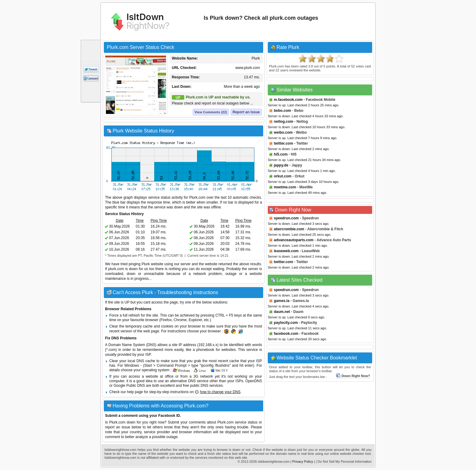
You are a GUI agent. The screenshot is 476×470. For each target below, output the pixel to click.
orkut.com (283, 176)
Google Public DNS (129, 386)
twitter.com (283, 143)
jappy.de (281, 165)
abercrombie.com (289, 229)
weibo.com (283, 132)
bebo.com (282, 111)
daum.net (282, 312)
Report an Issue (246, 112)
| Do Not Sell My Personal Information (344, 461)
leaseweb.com (286, 251)
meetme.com (285, 187)
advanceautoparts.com (294, 240)
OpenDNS (254, 381)
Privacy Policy (303, 461)
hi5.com (281, 154)
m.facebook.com (288, 100)
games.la (282, 301)
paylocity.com (286, 323)
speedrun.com (286, 218)
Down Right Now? (353, 376)
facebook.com (286, 334)
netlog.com (284, 122)
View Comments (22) (211, 112)
